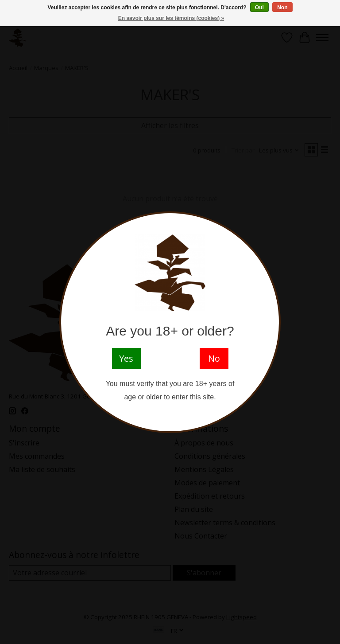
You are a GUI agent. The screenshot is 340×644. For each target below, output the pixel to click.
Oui (259, 8)
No (214, 358)
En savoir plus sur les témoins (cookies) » (171, 18)
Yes (126, 358)
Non (282, 8)
